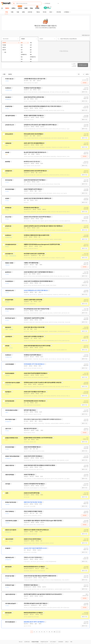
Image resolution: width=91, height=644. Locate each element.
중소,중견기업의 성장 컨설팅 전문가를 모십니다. (35, 152)
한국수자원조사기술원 (10, 419)
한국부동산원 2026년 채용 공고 (31, 208)
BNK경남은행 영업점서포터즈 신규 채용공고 (34, 567)
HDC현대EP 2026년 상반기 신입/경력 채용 (34, 254)
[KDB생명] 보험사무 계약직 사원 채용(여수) (34, 622)
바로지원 (85, 83)
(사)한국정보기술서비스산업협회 (12, 383)
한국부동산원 (8, 208)
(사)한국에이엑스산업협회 (11, 521)
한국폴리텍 (8, 548)
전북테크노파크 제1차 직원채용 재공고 (33, 557)
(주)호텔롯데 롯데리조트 (11, 245)
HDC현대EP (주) (9, 254)
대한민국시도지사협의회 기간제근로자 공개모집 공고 (36, 530)
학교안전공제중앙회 (10, 373)
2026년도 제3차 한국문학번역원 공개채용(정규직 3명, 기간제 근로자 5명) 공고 (42, 106)
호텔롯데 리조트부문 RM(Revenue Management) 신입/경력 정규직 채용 (42, 244)
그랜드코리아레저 (9, 539)
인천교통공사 (8, 97)
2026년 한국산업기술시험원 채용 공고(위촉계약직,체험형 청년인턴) (40, 576)
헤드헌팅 (45, 12)
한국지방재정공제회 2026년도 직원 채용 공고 (35, 401)
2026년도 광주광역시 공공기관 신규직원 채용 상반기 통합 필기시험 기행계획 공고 (43, 226)
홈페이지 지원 (84, 92)
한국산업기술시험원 (10, 576)
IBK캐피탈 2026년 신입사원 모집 (32, 162)
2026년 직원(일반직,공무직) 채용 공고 (33, 189)
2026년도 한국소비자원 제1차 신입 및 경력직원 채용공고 (37, 217)
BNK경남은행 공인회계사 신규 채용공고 (33, 613)
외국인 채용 (59, 12)
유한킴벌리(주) (9, 171)
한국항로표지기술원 (10, 585)
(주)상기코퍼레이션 (10, 511)
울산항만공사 (8, 272)
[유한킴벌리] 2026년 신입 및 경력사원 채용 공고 (35, 171)
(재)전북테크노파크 (10, 558)
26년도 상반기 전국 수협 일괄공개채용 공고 (34, 143)
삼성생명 (7, 152)
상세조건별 (30, 12)
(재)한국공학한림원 (10, 475)
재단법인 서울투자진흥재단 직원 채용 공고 (34, 116)
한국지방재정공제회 (10, 401)
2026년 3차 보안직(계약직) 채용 (32, 493)
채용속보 (38, 12)
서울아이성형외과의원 (10, 594)
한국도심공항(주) (9, 134)
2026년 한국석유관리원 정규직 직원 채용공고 (35, 180)
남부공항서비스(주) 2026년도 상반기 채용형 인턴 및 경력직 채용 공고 (40, 125)
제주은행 (7, 346)
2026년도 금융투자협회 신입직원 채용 (33, 300)
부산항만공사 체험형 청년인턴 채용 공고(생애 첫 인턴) (36, 235)
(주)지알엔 (8, 484)
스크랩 (4, 74)
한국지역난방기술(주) (10, 318)
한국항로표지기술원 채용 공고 (31, 585)
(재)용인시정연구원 (10, 465)
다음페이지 (57, 632)
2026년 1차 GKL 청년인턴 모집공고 (32, 539)
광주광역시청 (8, 226)
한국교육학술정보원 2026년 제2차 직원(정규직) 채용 (36, 309)
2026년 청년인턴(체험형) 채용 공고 (32, 447)
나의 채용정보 (66, 12)
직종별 (12, 12)
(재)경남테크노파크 (10, 291)
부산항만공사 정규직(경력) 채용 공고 (32, 355)
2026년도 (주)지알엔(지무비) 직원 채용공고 (34, 484)
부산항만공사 (8, 88)
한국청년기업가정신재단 (11, 502)
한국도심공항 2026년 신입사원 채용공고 (33, 134)
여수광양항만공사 (9, 281)
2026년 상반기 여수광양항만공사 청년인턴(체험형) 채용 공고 (38, 281)
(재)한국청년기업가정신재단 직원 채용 (33, 502)
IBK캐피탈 (8, 162)
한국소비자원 (8, 217)
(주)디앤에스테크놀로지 (11, 604)
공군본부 (7, 198)
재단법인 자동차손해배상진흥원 (12, 456)
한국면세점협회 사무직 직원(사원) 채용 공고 (34, 364)
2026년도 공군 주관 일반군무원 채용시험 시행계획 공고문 (37, 198)
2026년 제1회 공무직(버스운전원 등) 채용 (34, 97)
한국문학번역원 (9, 106)
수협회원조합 (8, 143)
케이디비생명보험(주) (10, 622)
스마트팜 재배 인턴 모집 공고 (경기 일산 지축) (34, 79)
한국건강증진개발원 (10, 189)
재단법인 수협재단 (9, 263)
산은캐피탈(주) (9, 337)
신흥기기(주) (8, 429)
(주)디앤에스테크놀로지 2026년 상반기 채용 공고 (36, 603)
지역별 (6, 12)
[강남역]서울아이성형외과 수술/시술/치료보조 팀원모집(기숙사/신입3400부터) (43, 594)
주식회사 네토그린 (9, 79)
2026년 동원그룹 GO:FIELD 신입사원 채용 (34, 327)
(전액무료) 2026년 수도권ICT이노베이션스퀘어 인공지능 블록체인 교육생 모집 (43, 383)
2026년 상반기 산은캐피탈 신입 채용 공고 (34, 337)
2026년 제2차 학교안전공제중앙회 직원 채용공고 (36, 373)
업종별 (23, 12)
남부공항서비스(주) (10, 125)
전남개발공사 (8, 392)
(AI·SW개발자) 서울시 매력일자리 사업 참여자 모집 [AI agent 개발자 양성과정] (43, 521)
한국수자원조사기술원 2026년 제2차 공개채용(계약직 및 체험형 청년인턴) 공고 (43, 419)
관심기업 (10, 74)
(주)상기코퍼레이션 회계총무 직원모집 (33, 511)
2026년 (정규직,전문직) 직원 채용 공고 (33, 456)
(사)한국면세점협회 (10, 364)
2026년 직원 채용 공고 (29, 475)
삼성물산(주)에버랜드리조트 (12, 438)
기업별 (18, 12)
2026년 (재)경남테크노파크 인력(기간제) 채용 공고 (36, 290)
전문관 (51, 12)
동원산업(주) (8, 327)
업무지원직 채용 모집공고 (30, 410)
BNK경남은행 (8, 567)
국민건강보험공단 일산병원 (11, 410)
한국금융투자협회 (9, 300)
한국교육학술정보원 (10, 309)
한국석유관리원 (9, 180)
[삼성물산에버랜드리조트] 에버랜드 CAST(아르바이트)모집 (38, 438)
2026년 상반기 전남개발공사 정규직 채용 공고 (35, 392)
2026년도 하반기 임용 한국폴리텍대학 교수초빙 (35, 548)
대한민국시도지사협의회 (11, 530)
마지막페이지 (59, 632)
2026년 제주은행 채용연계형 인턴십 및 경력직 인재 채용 (37, 346)
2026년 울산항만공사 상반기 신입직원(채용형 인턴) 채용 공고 (38, 272)
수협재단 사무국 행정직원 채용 (31, 263)
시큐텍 (7, 493)
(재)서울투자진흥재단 (10, 116)
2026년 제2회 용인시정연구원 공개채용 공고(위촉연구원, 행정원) (39, 465)
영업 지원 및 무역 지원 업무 (30, 429)
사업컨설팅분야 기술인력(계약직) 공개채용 (34, 318)
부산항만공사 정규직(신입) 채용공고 (32, 88)
